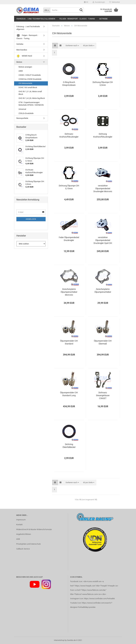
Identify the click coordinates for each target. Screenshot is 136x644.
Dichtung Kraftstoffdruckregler (103, 135)
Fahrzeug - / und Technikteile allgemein (36, 19)
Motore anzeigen (25, 67)
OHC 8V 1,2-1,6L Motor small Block (30, 93)
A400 (21, 71)
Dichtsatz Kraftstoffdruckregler (69, 135)
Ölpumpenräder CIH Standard (69, 342)
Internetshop (59, 640)
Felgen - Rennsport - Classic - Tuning (77, 19)
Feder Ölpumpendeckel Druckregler (69, 239)
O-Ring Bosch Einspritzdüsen (69, 84)
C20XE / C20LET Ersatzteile (30, 75)
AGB (18, 539)
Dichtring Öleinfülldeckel (69, 446)
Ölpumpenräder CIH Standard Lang (69, 394)
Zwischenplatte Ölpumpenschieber (103, 291)
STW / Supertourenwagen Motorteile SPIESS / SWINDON (31, 104)
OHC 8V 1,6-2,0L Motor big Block (32, 98)
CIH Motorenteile (25, 83)
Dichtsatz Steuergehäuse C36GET (103, 395)
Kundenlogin (99, 2)
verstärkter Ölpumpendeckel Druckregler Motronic (103, 189)
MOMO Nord (24, 56)
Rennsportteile (22, 118)
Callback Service (23, 549)
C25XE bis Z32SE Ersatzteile (30, 79)
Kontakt (19, 525)
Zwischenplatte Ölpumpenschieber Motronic (69, 292)
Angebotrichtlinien (24, 534)
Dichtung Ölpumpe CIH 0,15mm (69, 187)
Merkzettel (115, 2)
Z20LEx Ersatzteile (26, 113)
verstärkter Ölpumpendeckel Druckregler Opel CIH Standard (103, 240)
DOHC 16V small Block (28, 87)
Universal (22, 109)
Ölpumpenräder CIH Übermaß (103, 342)
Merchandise (22, 50)
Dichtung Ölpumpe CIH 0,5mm (103, 84)
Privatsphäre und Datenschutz (28, 544)
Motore (19, 62)
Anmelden (31, 219)
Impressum (21, 520)
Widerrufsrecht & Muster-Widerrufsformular (34, 529)
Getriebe (103, 19)
